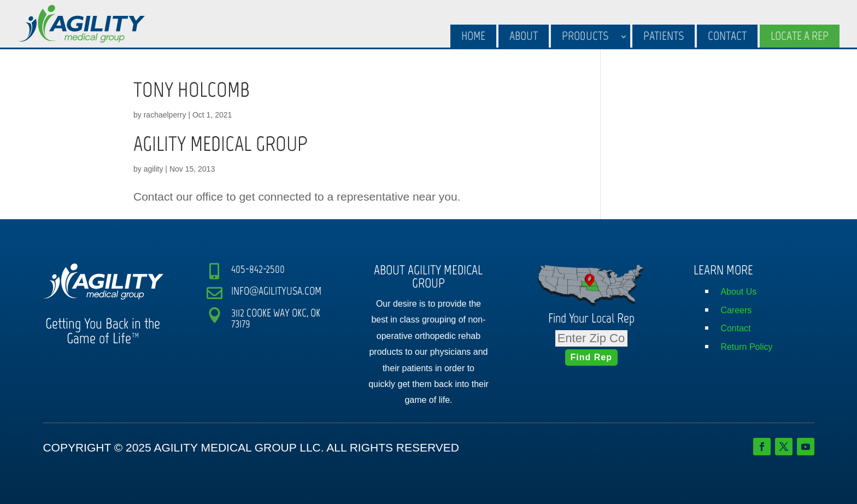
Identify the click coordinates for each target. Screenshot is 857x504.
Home (473, 36)
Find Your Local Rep (591, 318)
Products (585, 36)
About (524, 36)
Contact (727, 36)
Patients (664, 36)
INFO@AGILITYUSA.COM (276, 291)
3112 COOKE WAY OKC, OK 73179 (276, 318)
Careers (736, 310)
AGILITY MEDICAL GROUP (221, 144)
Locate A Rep (800, 36)
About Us (738, 292)
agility (154, 169)
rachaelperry (165, 115)
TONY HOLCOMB (192, 90)
